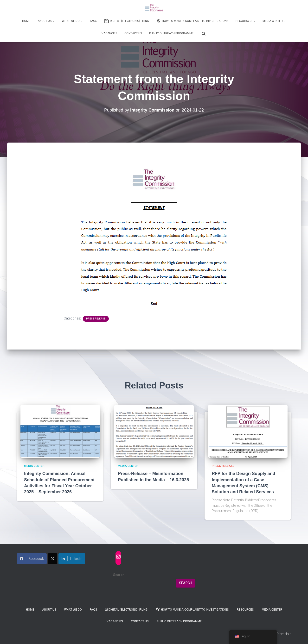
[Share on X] (53, 559)
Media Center (274, 21)
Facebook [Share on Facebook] (32, 559)
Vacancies (109, 33)
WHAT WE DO (72, 21)
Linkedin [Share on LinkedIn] (72, 559)
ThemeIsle (283, 634)
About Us (46, 21)
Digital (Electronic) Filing (127, 21)
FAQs (93, 21)
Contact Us (133, 33)
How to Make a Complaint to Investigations (192, 21)
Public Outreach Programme (171, 33)
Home (26, 21)
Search (119, 575)
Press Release (96, 319)
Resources (245, 21)
